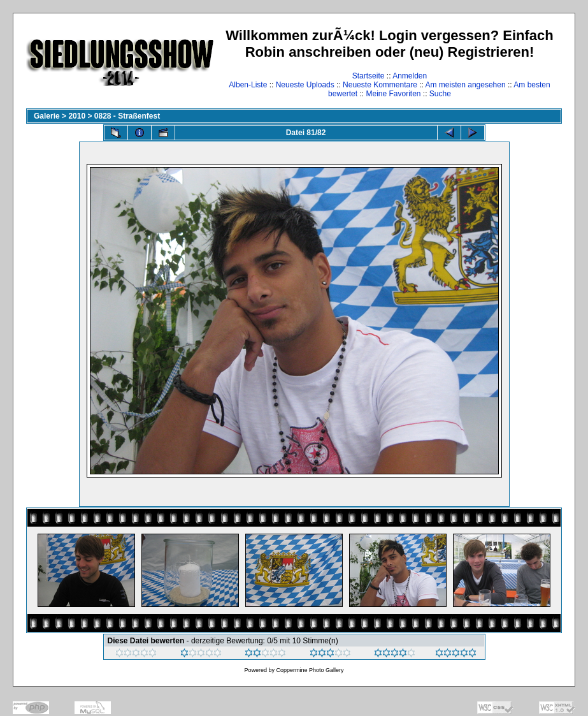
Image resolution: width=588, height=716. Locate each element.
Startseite (369, 76)
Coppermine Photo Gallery (310, 670)
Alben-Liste (248, 85)
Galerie (47, 116)
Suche (440, 94)
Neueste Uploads (305, 85)
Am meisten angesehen (466, 85)
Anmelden (410, 76)
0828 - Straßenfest (127, 116)
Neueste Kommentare (380, 85)
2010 (77, 116)
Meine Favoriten (393, 94)
